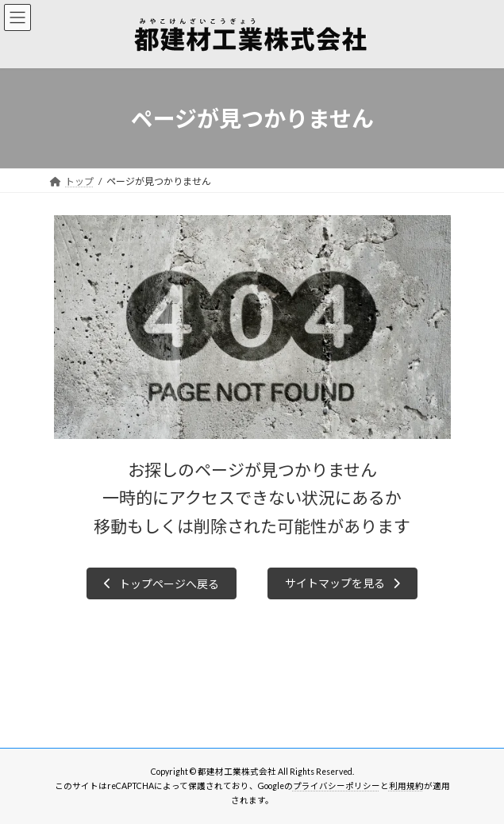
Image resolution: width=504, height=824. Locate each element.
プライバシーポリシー (337, 786)
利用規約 (406, 786)
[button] (162, 583)
